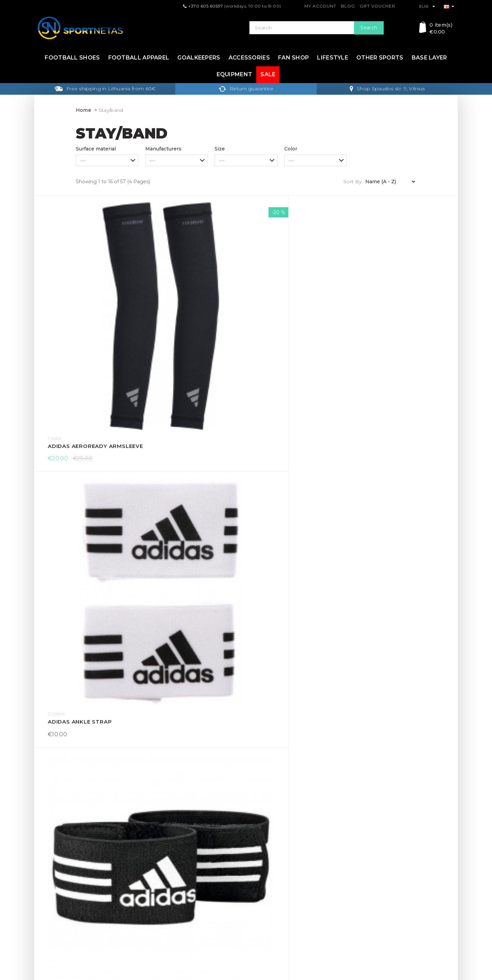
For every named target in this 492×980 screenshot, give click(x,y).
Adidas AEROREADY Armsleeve (87, 297)
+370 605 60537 (206, 6)
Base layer (429, 58)
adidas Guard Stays (398, 297)
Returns (153, 880)
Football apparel (139, 58)
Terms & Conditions (167, 891)
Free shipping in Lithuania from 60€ (105, 89)
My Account (320, 6)
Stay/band (111, 110)
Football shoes (72, 58)
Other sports (380, 58)
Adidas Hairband (75, 424)
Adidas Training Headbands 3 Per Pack (405, 424)
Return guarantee (246, 89)
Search (369, 28)
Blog (348, 6)
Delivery (153, 870)
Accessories (249, 58)
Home (84, 110)
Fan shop (293, 58)
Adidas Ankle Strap (186, 297)
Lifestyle (333, 58)
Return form (264, 902)
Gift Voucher (378, 6)
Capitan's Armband (79, 551)
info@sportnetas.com (63, 935)
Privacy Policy (160, 902)
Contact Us (263, 880)
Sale (268, 74)
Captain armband (182, 551)
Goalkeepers (199, 58)
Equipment (235, 74)
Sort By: (353, 182)
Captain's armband (397, 551)
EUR (427, 6)
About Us (155, 913)
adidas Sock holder (187, 424)
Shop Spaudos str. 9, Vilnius (387, 89)
